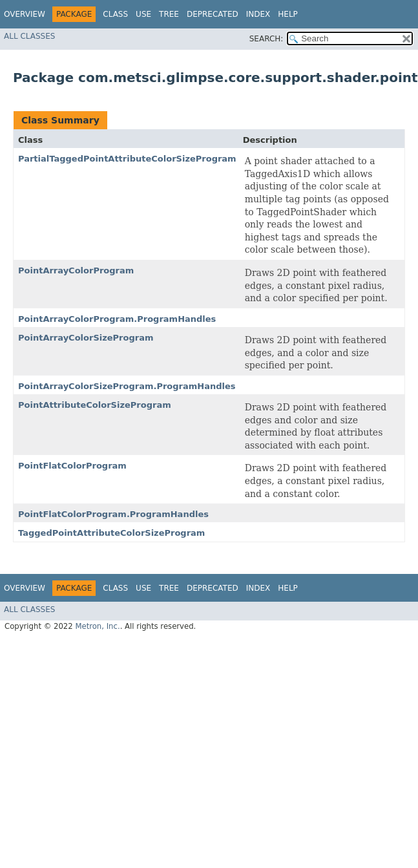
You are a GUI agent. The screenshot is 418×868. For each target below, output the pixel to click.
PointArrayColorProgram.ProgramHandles (117, 319)
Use (143, 14)
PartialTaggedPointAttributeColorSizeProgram (127, 159)
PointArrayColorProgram (76, 270)
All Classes (29, 36)
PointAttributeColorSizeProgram (95, 405)
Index (258, 14)
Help (288, 14)
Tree (169, 14)
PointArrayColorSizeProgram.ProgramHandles (127, 386)
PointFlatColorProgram (72, 466)
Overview (25, 14)
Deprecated (213, 14)
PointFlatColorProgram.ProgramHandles (113, 514)
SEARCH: (266, 39)
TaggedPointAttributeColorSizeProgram (111, 533)
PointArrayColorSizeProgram (86, 338)
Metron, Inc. (97, 626)
